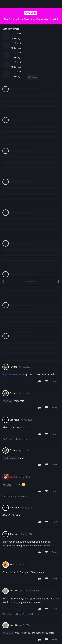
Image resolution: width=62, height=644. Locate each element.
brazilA (10, 382)
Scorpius (11, 180)
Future (10, 413)
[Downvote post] (47, 103)
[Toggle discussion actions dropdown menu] (59, 4)
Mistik (10, 355)
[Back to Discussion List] (3, 4)
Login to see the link (15, 97)
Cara (9, 123)
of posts (31, 4)
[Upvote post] (40, 103)
